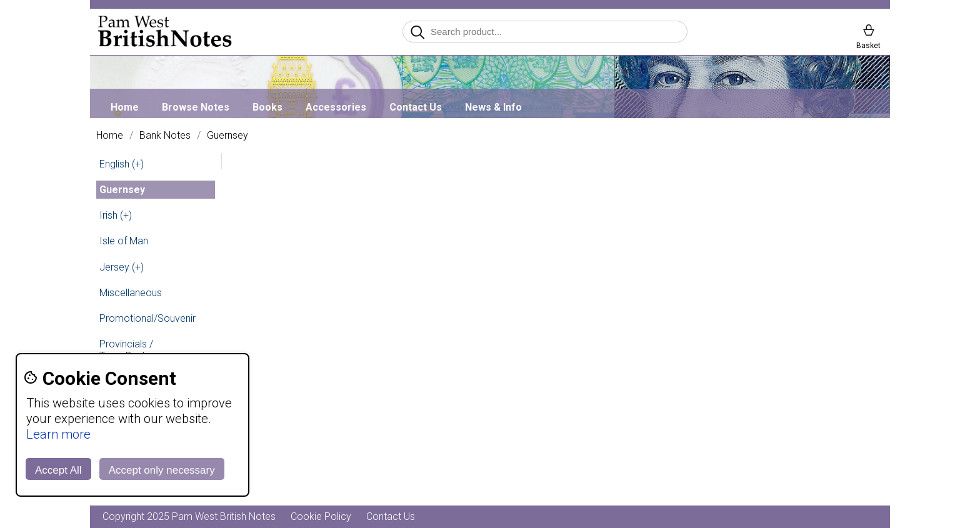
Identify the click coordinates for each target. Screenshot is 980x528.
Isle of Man (124, 241)
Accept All (58, 470)
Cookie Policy (321, 516)
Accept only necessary (162, 470)
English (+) (122, 164)
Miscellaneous (131, 293)
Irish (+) (116, 215)
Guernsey (227, 136)
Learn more (58, 434)
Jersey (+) (122, 267)
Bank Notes (165, 136)
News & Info (493, 107)
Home (125, 107)
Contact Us (416, 107)
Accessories (336, 107)
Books (267, 107)
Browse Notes (196, 107)
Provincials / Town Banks (126, 350)
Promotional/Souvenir (147, 318)
